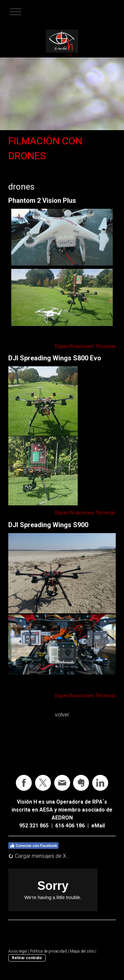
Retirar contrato (27, 958)
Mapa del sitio (82, 951)
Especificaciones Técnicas (85, 346)
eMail (98, 826)
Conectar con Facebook (33, 846)
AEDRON (62, 818)
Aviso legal (18, 951)
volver (62, 715)
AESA (46, 810)
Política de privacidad (48, 951)
